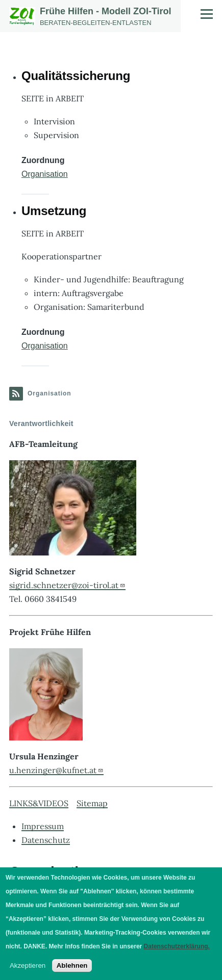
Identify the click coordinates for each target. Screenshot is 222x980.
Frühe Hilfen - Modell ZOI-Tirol (106, 11)
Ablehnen (72, 965)
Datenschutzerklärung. (177, 946)
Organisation (45, 174)
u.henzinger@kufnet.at (56, 770)
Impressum (43, 826)
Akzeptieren (28, 965)
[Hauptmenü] (207, 14)
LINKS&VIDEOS (39, 803)
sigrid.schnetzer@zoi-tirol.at (67, 585)
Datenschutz (46, 840)
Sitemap (92, 803)
